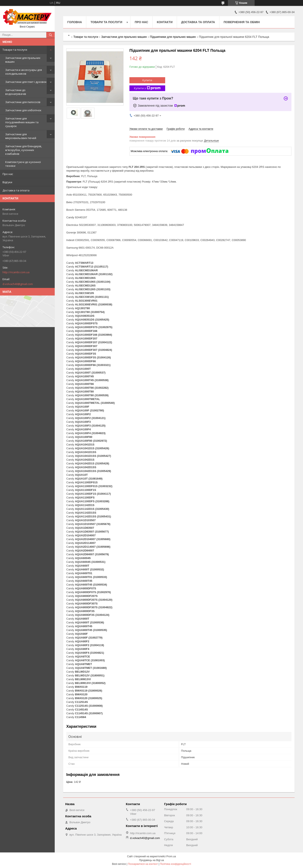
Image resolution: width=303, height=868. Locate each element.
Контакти (165, 22)
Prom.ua (171, 856)
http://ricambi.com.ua (16, 272)
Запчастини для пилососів (23, 102)
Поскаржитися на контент (143, 864)
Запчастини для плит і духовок (26, 82)
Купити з (147, 88)
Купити (147, 80)
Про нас (8, 174)
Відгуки (7, 182)
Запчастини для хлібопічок (23, 110)
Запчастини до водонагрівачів (16, 92)
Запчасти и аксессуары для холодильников (24, 72)
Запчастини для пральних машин (23, 60)
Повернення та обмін (242, 22)
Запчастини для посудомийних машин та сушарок (22, 122)
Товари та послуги (15, 50)
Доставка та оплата (16, 190)
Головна (75, 22)
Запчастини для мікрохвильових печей (21, 136)
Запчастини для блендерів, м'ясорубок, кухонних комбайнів (24, 150)
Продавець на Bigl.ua (151, 860)
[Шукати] (50, 35)
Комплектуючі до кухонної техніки (23, 164)
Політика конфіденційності (175, 864)
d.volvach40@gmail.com (18, 284)
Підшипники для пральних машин (173, 37)
